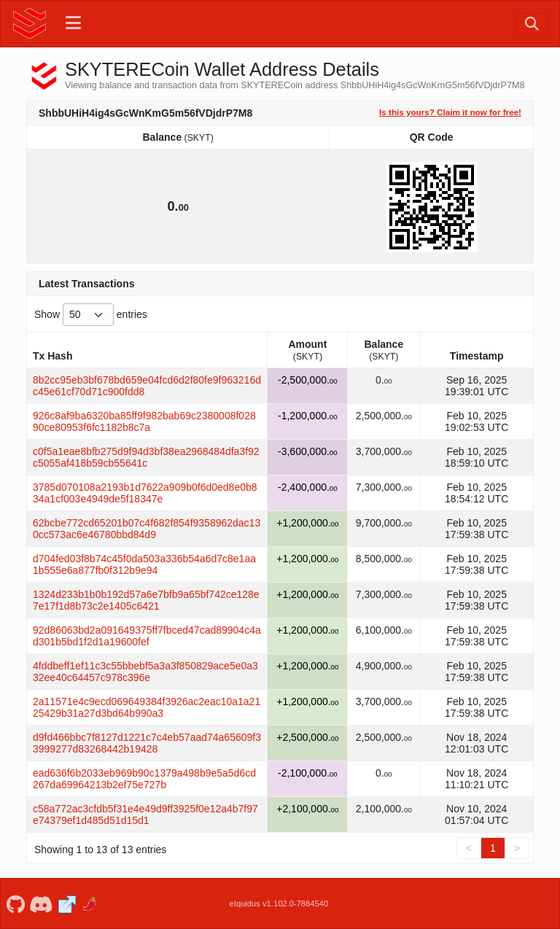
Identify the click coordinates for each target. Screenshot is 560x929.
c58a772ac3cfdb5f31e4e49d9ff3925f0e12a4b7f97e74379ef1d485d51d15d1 (145, 815)
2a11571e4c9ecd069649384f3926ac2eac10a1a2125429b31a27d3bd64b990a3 (147, 707)
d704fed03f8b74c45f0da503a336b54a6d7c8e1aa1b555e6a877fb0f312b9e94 (144, 564)
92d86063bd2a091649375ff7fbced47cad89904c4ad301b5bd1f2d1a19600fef (147, 636)
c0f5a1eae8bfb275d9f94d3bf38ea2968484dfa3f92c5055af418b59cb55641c (146, 457)
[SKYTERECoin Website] (67, 903)
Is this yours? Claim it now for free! (450, 112)
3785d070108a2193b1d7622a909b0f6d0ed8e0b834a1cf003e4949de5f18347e (145, 493)
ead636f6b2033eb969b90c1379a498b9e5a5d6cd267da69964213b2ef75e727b (144, 779)
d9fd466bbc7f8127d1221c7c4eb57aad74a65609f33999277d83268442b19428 (147, 743)
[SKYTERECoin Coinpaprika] (90, 903)
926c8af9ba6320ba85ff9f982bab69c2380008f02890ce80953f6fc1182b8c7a (144, 421)
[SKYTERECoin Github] (15, 903)
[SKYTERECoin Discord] (41, 903)
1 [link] (493, 848)
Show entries (91, 315)
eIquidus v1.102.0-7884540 (279, 903)
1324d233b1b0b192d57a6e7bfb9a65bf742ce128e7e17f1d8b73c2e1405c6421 (146, 600)
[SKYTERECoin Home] (30, 23)
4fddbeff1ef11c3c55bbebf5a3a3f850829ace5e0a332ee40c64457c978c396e (145, 672)
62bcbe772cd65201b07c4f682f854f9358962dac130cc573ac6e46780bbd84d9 (147, 529)
